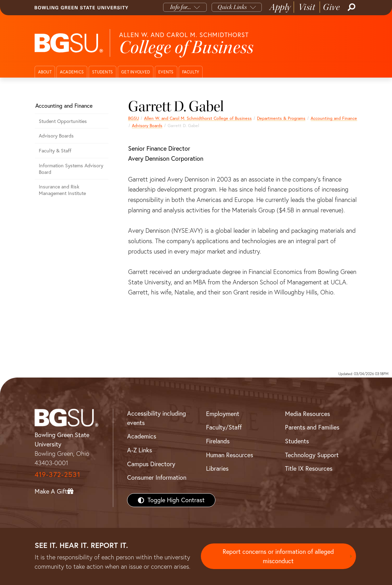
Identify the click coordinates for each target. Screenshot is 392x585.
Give (331, 7)
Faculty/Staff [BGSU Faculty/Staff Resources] (224, 427)
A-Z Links (140, 450)
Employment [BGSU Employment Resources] (223, 414)
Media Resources (308, 414)
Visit (307, 7)
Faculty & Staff (55, 151)
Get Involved (136, 72)
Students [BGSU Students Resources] (297, 441)
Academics (72, 72)
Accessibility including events (157, 418)
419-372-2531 (57, 474)
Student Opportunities (63, 121)
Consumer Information (157, 477)
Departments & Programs (281, 118)
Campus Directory (151, 464)
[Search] (351, 7)
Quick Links (232, 7)
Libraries (217, 468)
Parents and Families (312, 427)
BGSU (133, 118)
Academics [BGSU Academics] (142, 436)
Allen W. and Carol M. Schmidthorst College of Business (198, 118)
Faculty (191, 72)
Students (103, 72)
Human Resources (230, 455)
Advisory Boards (147, 126)
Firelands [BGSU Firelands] (218, 441)
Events (166, 72)
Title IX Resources (309, 468)
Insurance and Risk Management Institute (62, 190)
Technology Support (312, 455)
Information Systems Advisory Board (71, 169)
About (45, 72)
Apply (280, 7)
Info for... (181, 7)
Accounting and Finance (334, 118)
